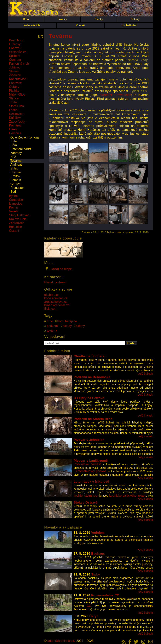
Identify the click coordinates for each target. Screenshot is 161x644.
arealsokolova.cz (56, 302)
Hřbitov (15, 176)
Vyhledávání (129, 25)
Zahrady (16, 153)
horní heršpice (67, 321)
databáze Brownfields (115, 95)
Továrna (16, 161)
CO (89, 606)
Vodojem (98, 533)
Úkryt (93, 616)
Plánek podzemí (55, 282)
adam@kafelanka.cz (61, 641)
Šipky (96, 574)
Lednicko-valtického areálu (128, 496)
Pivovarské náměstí (88, 464)
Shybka (16, 172)
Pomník (16, 180)
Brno (26, 19)
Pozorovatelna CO (105, 595)
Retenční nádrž (21, 149)
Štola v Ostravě (86, 502)
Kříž (13, 157)
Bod (13, 192)
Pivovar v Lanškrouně (91, 461)
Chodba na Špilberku (90, 356)
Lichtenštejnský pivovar (90, 471)
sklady (67, 326)
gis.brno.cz (52, 295)
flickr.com (51, 309)
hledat (131, 343)
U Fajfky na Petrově (89, 398)
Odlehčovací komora (25, 137)
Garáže (15, 184)
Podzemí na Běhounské (92, 377)
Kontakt (80, 25)
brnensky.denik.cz (57, 305)
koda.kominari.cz (56, 298)
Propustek (17, 188)
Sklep (14, 168)
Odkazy (135, 19)
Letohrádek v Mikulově (91, 482)
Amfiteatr (17, 165)
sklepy (80, 326)
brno (50, 321)
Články (99, 19)
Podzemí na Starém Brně (93, 419)
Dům (14, 145)
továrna (52, 331)
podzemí (53, 326)
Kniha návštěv (32, 25)
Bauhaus (98, 554)
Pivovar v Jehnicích (89, 440)
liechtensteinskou (86, 496)
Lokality (62, 19)
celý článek (145, 374)
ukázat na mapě (58, 269)
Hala (14, 141)
